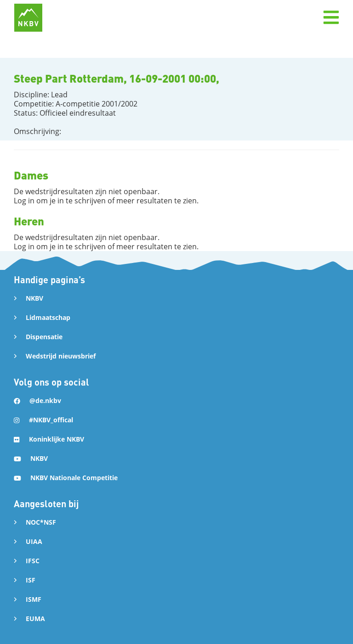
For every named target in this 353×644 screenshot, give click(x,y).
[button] (331, 17)
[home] (28, 18)
